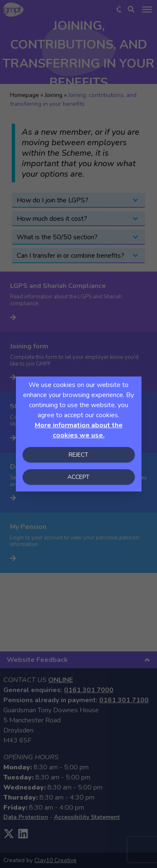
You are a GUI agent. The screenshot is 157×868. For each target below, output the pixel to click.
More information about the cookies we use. (79, 430)
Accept (78, 477)
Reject (78, 455)
